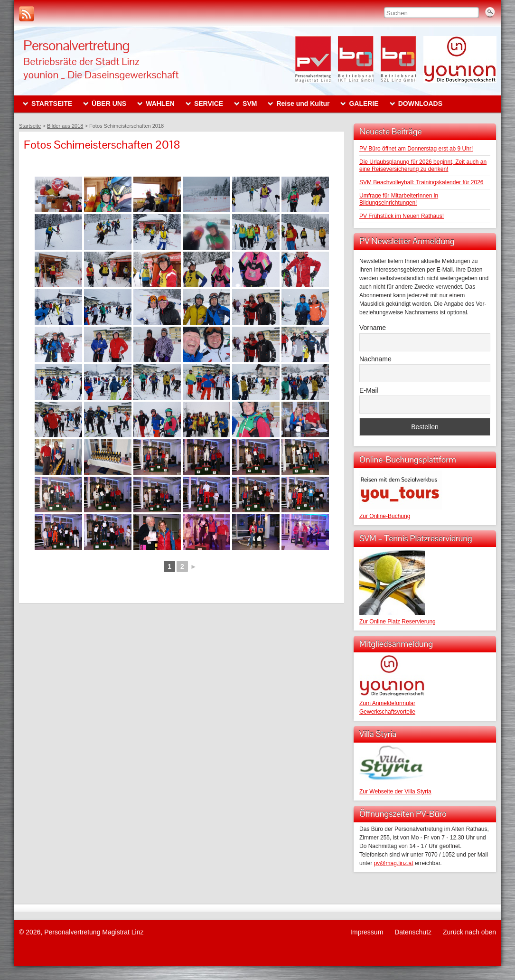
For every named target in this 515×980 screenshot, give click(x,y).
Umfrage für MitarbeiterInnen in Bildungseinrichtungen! (399, 199)
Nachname (375, 359)
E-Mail (369, 390)
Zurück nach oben (469, 932)
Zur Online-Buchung (385, 516)
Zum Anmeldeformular (387, 703)
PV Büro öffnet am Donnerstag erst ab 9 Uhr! (416, 149)
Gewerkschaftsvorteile (387, 712)
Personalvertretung (76, 45)
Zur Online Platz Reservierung (398, 622)
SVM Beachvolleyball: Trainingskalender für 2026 (421, 182)
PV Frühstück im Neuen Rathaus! (402, 216)
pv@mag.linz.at (394, 863)
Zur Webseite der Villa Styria (395, 792)
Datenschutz (413, 932)
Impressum (367, 932)
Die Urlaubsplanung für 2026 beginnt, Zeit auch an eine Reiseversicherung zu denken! (423, 165)
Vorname (373, 328)
